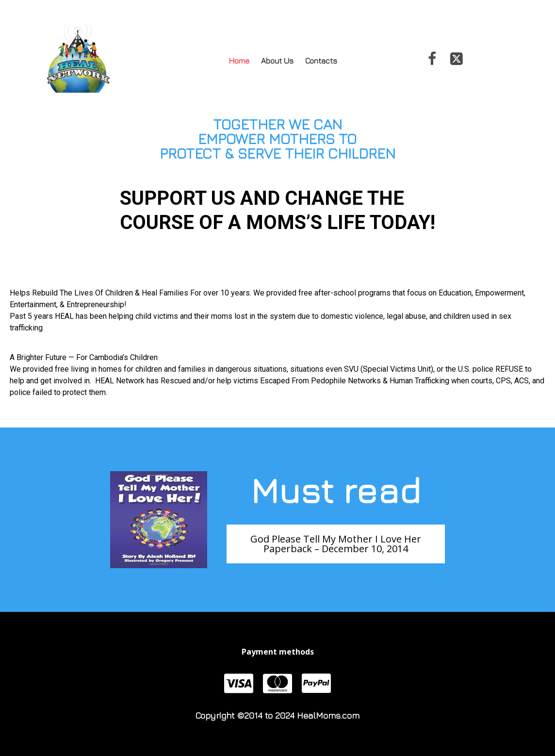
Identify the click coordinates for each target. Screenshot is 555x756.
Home (239, 61)
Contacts (321, 61)
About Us (277, 61)
